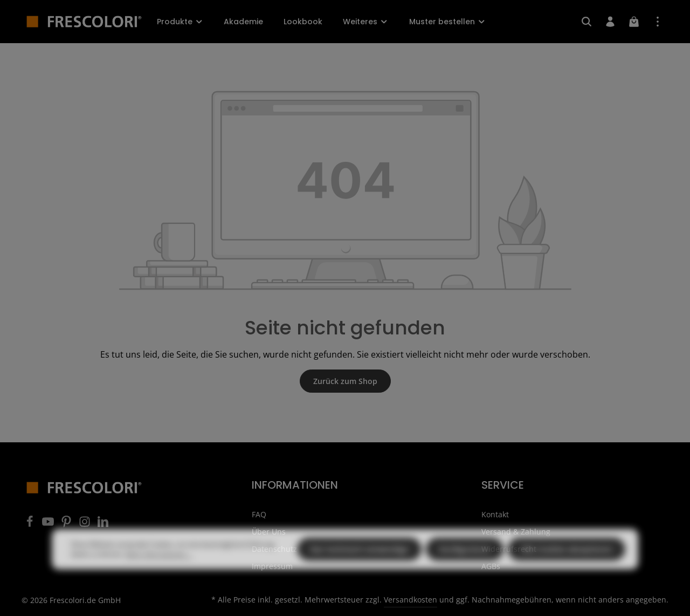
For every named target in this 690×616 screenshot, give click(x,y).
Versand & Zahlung (516, 532)
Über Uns (269, 532)
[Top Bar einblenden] (658, 22)
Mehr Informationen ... (159, 574)
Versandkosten (410, 600)
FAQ (259, 514)
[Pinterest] (67, 525)
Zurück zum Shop (345, 381)
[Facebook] (31, 525)
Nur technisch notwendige (359, 569)
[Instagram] (86, 525)
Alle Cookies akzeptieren (567, 569)
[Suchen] (586, 22)
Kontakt (495, 514)
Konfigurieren (465, 569)
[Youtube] (49, 525)
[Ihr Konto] (610, 22)
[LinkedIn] (103, 525)
